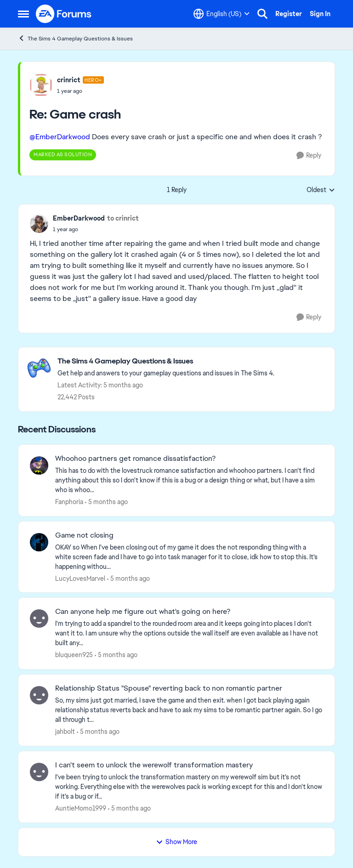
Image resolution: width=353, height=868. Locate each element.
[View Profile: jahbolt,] (39, 695)
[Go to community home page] (64, 14)
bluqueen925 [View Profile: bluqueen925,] (74, 655)
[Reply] (309, 156)
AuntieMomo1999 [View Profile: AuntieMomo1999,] (81, 808)
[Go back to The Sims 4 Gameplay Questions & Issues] (166, 361)
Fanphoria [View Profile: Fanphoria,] (69, 502)
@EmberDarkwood (60, 137)
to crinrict (123, 218)
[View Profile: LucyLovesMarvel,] (39, 542)
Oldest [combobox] (321, 190)
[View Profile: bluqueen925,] (39, 618)
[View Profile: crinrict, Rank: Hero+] (41, 85)
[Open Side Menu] (23, 14)
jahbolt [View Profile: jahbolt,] (65, 732)
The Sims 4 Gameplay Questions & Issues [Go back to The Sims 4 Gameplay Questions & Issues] (75, 38)
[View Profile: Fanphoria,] (39, 465)
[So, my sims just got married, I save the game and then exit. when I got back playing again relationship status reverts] (189, 710)
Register (289, 14)
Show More (176, 842)
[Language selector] (222, 14)
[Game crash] (80, 91)
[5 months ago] (106, 502)
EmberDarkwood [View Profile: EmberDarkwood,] (79, 218)
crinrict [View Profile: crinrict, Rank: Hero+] (69, 80)
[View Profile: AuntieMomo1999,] (39, 772)
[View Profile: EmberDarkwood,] (39, 224)
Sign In (320, 14)
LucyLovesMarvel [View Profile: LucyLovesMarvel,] (80, 578)
